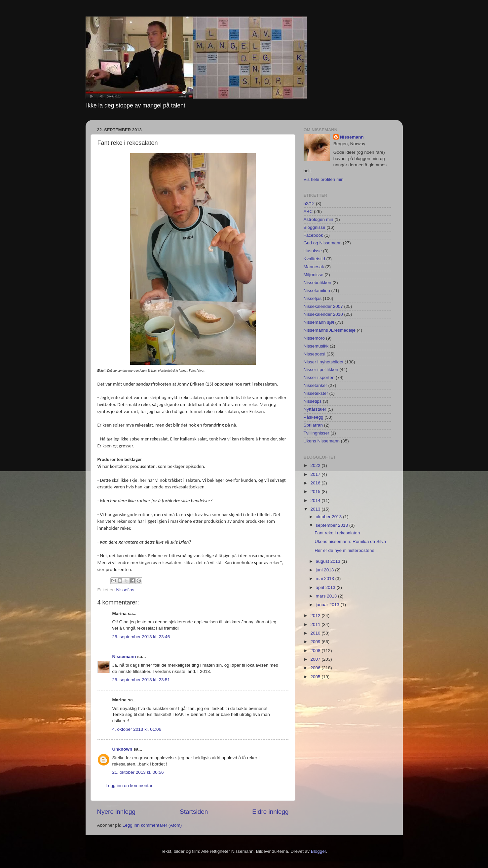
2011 (316, 624)
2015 (316, 492)
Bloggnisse (315, 227)
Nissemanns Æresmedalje (330, 330)
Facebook (313, 235)
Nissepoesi (315, 354)
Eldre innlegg (270, 812)
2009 (316, 642)
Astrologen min (319, 219)
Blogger (319, 851)
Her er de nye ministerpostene (344, 550)
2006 (316, 668)
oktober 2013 (330, 517)
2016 (316, 483)
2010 (316, 633)
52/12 (309, 204)
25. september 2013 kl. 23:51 (141, 680)
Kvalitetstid (314, 259)
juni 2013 (326, 570)
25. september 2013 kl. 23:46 (141, 637)
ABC (308, 211)
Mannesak (314, 267)
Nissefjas (125, 590)
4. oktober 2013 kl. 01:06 (137, 729)
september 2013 (333, 525)
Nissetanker (315, 385)
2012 (316, 616)
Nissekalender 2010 (323, 314)
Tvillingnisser (317, 433)
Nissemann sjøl (319, 322)
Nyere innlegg (116, 812)
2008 (316, 651)
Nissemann (124, 657)
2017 (316, 474)
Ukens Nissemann (322, 441)
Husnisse (313, 251)
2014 (316, 500)
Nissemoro (314, 338)
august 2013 (329, 561)
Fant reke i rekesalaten (337, 533)
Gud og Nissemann (323, 243)
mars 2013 (327, 596)
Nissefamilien (317, 290)
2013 (316, 509)
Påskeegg (314, 417)
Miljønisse (314, 275)
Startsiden (194, 812)
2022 (316, 465)
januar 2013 (328, 605)
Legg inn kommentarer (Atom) (152, 825)
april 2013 (326, 587)
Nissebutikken (318, 283)
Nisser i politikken (321, 370)
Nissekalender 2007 (323, 306)
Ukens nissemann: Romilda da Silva (350, 541)
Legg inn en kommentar (129, 785)
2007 (316, 659)
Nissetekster (316, 393)
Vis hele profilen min (324, 179)
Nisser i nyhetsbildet (324, 362)
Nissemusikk (316, 346)
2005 (316, 677)
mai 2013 (326, 579)
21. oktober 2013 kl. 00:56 (138, 772)
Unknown (122, 749)
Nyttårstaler (315, 409)
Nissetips (313, 401)
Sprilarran (313, 425)
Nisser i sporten (319, 377)
